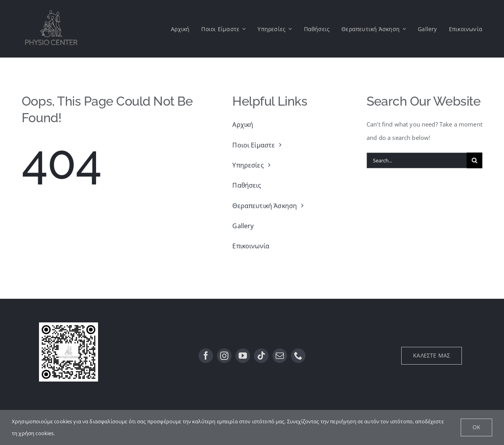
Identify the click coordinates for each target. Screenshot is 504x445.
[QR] (69, 325)
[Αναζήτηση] (474, 160)
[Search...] (417, 160)
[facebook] (206, 356)
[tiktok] (261, 356)
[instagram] (224, 356)
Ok (476, 427)
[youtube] (243, 356)
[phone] (298, 356)
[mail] (280, 356)
